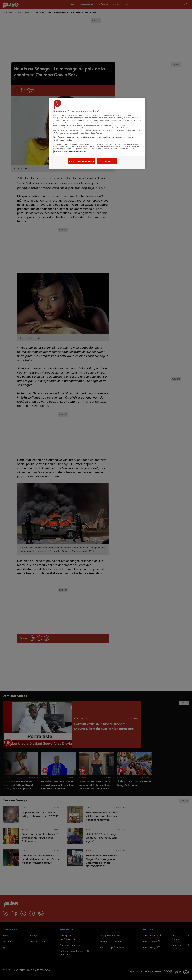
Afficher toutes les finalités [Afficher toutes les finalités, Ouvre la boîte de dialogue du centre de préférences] (81, 161)
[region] (97, 134)
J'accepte (107, 161)
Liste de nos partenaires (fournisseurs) (70, 151)
